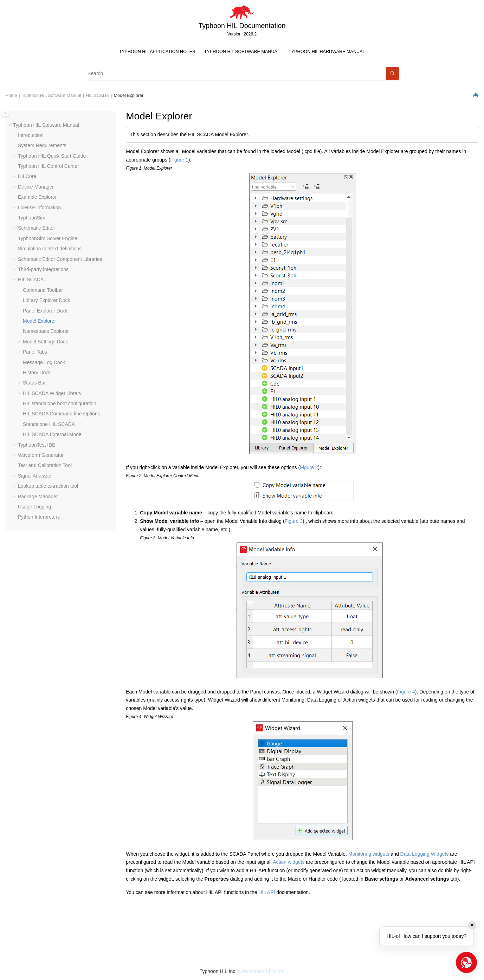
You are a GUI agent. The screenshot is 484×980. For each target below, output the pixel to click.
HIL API (267, 892)
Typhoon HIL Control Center (49, 166)
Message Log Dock (44, 362)
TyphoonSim (32, 218)
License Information (39, 208)
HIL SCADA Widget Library (52, 393)
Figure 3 (294, 521)
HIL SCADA (97, 96)
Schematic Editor (37, 228)
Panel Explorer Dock (45, 311)
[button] (10, 125)
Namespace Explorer (46, 331)
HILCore (27, 176)
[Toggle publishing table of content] (5, 113)
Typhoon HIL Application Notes (157, 52)
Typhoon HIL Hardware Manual (327, 52)
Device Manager (36, 187)
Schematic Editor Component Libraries (60, 259)
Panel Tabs (35, 352)
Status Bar (34, 383)
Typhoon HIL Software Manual (242, 52)
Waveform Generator (41, 455)
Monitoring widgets (369, 854)
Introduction (31, 135)
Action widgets (289, 862)
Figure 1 (179, 160)
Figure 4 (406, 692)
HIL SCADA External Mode (52, 434)
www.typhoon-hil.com (261, 971)
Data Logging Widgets (425, 854)
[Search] (392, 74)
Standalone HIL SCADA (49, 424)
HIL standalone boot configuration (60, 403)
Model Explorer (128, 96)
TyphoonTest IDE (37, 445)
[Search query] (242, 74)
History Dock (37, 373)
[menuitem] (157, 52)
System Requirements (42, 145)
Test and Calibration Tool (45, 465)
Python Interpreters (39, 517)
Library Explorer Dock (47, 300)
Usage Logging (34, 507)
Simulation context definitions (50, 249)
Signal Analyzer (35, 476)
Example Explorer (37, 197)
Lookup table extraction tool (48, 486)
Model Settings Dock (45, 342)
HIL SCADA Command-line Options (62, 414)
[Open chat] (466, 962)
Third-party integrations (43, 269)
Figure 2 (309, 467)
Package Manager (38, 496)
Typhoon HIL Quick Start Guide (52, 156)
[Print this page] (476, 96)
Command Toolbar (43, 290)
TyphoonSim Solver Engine (48, 238)
